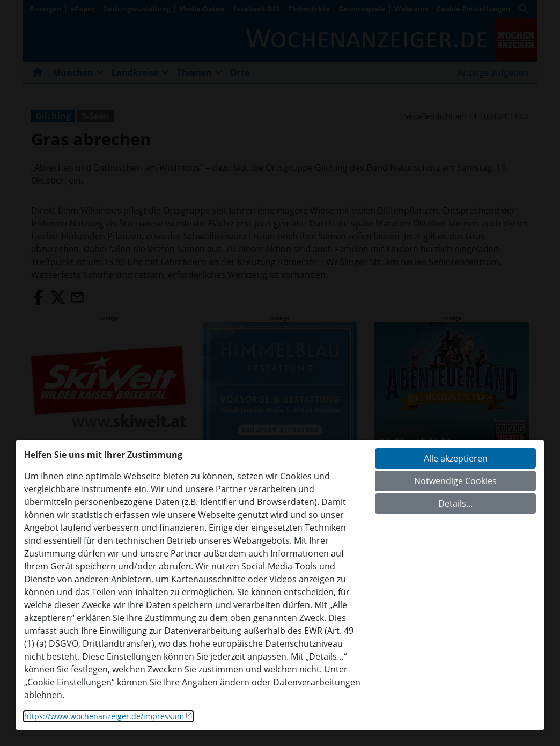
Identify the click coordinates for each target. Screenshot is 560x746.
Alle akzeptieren (456, 458)
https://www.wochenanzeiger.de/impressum (104, 716)
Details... (455, 503)
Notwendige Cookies (455, 481)
